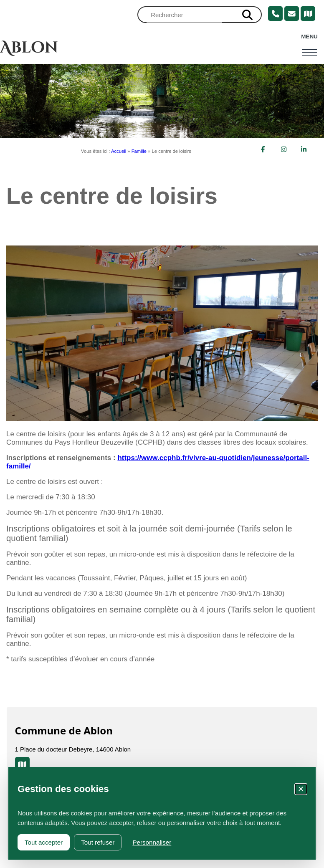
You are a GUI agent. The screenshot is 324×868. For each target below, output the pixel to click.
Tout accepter (44, 842)
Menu (309, 37)
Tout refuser (98, 842)
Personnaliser (152, 842)
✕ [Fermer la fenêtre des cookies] (301, 789)
